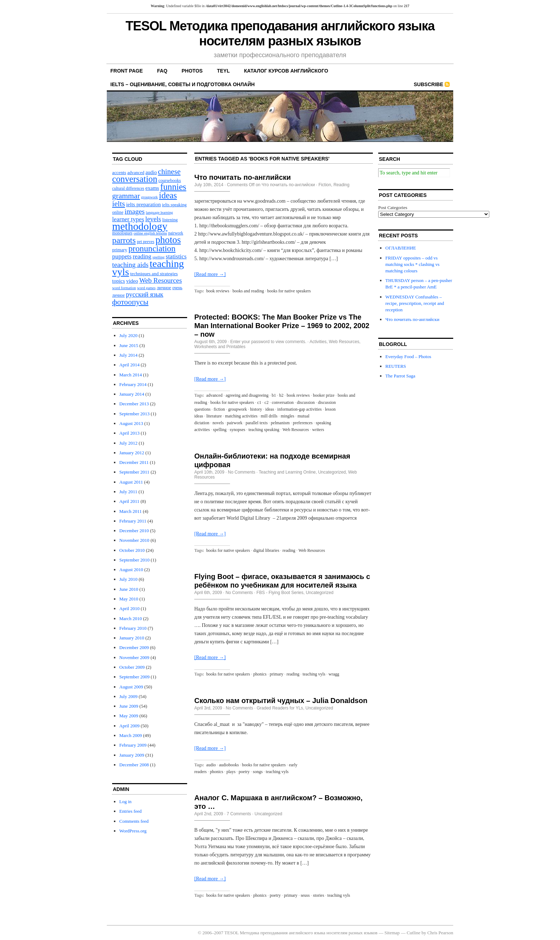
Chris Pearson (440, 933)
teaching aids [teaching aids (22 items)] (130, 265)
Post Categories (393, 207)
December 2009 (134, 647)
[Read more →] (210, 274)
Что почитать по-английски (242, 177)
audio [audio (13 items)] (151, 172)
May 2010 (129, 599)
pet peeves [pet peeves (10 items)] (146, 242)
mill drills (269, 416)
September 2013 (134, 414)
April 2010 (129, 608)
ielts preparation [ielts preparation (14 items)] (143, 204)
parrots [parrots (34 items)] (124, 240)
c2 (267, 402)
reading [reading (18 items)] (142, 256)
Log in (125, 802)
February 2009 (133, 745)
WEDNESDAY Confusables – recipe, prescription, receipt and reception (415, 303)
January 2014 (132, 394)
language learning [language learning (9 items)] (159, 212)
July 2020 (128, 335)
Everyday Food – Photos (408, 357)
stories (318, 895)
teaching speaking (264, 430)
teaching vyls (314, 674)
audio (211, 765)
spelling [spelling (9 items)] (159, 257)
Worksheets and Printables (220, 347)
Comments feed (134, 821)
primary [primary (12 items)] (120, 250)
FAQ (162, 71)
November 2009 (134, 657)
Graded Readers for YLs (280, 708)
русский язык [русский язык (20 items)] (144, 295)
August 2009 (131, 687)
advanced (214, 395)
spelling (220, 430)
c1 (259, 402)
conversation (283, 402)
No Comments (242, 472)
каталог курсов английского (286, 71)
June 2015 (129, 345)
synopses (237, 430)
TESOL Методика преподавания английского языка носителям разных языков (280, 33)
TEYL (223, 71)
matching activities (241, 416)
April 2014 (129, 365)
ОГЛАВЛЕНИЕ (401, 248)
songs (258, 772)
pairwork (234, 423)
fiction (219, 409)
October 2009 (132, 667)
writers (318, 430)
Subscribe (429, 84)
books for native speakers (289, 291)
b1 (274, 395)
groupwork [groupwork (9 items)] (149, 197)
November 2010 (134, 540)
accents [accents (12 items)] (119, 172)
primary (276, 674)
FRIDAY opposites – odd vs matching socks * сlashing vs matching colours (412, 264)
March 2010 (131, 619)
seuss (305, 895)
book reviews (218, 291)
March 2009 (131, 735)
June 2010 (129, 589)
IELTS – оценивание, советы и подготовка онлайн (182, 84)
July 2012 (128, 443)
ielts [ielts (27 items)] (119, 204)
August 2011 (131, 482)
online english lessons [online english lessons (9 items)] (150, 233)
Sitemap (392, 933)
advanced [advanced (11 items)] (136, 173)
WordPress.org (133, 831)
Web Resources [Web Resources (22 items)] (161, 280)
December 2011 (134, 462)
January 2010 (132, 638)
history (256, 409)
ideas (270, 409)
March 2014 (131, 375)
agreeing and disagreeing (247, 395)
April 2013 (129, 433)
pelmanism (280, 423)
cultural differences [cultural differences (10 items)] (128, 189)
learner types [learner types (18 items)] (128, 219)
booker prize (324, 395)
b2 (281, 395)
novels (218, 423)
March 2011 (131, 511)
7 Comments (239, 814)
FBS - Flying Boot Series (280, 593)
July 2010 (128, 579)
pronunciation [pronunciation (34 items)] (152, 248)
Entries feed (130, 811)
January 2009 (132, 755)
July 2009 (128, 696)
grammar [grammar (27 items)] (126, 196)
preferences (303, 423)
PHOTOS (192, 71)
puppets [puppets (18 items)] (122, 256)
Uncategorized (332, 472)
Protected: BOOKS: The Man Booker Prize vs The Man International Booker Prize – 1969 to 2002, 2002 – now (282, 326)
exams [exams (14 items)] (152, 188)
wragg (334, 674)
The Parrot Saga (400, 376)
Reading (342, 185)
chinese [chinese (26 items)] (169, 172)
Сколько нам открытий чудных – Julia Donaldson (281, 701)
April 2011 (129, 501)
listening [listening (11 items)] (170, 220)
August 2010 (131, 570)
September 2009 (134, 677)
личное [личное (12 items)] (164, 288)
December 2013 (134, 404)
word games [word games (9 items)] (146, 288)
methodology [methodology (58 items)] (140, 226)
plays (231, 772)
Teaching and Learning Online (287, 472)
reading (289, 550)
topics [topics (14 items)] (119, 281)
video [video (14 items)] (132, 281)
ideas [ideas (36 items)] (168, 195)
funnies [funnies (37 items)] (173, 187)
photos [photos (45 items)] (168, 240)
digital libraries (266, 550)
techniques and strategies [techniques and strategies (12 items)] (154, 274)
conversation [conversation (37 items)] (135, 179)
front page (127, 71)
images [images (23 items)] (135, 211)
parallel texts (257, 423)
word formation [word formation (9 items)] (124, 288)
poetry (244, 772)
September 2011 (134, 472)
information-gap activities (299, 409)
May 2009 (129, 716)
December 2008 (134, 765)
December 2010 (134, 531)
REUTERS (396, 366)
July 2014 (128, 355)
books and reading (248, 291)
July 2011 (128, 492)
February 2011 (133, 521)
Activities (318, 342)
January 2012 (132, 453)
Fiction (325, 185)
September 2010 (134, 560)
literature (214, 416)
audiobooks (229, 765)
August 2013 (131, 423)
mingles (287, 416)
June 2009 (129, 706)
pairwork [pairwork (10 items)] (176, 233)
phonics (260, 674)
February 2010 (133, 628)
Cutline (414, 933)
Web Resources (344, 342)
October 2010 (132, 550)
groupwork (238, 409)
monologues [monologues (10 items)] (122, 233)
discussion (306, 402)
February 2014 (133, 384)
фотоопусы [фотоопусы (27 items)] (130, 302)
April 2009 (129, 726)
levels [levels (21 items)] (153, 219)
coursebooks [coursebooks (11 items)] (170, 180)
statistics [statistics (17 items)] (176, 256)
